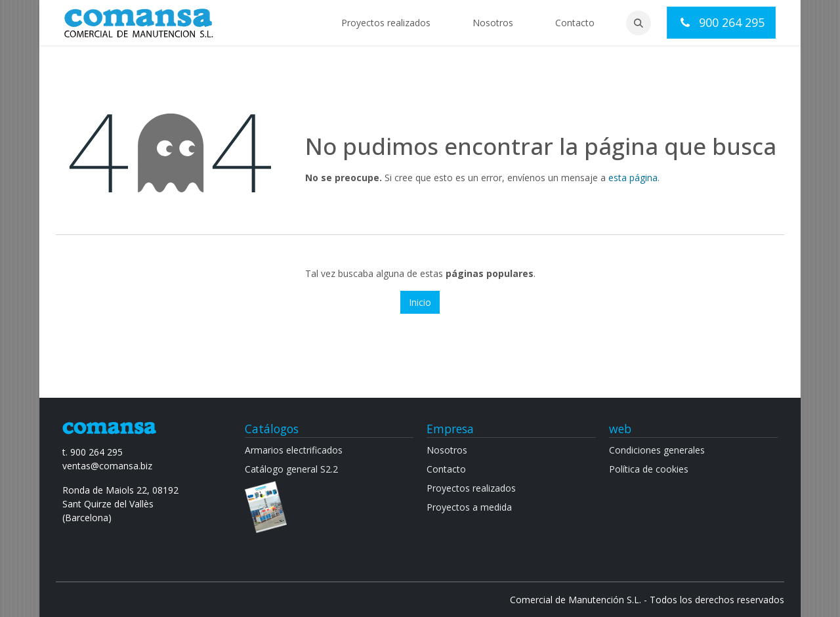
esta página (633, 178)
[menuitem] (386, 23)
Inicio (420, 302)
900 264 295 (721, 22)
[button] (639, 23)
